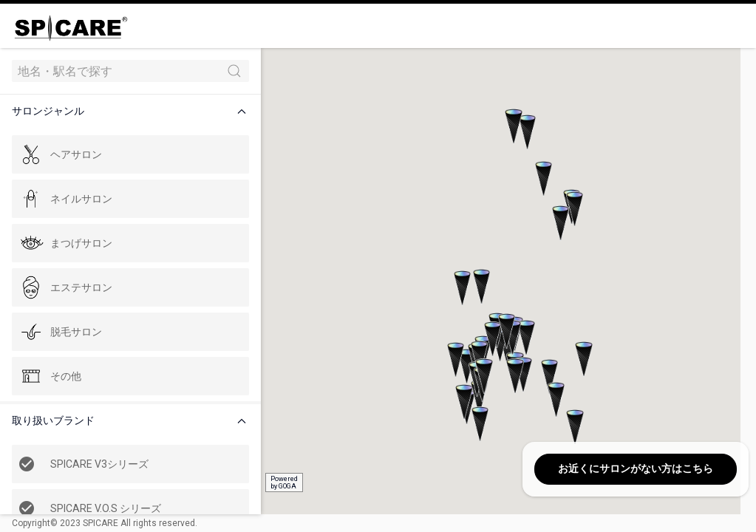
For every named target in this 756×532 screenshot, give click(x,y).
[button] (129, 111)
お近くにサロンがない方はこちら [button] (636, 468)
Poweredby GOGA (275, 482)
